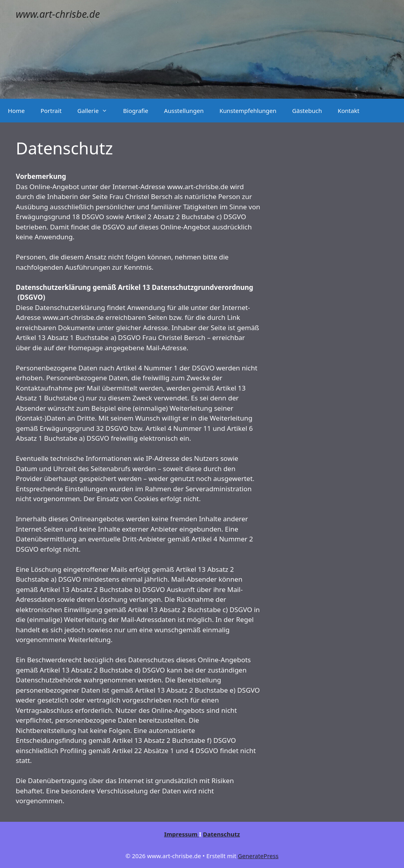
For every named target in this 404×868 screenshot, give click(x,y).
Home (16, 111)
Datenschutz (221, 834)
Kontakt (349, 111)
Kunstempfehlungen (248, 111)
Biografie (136, 111)
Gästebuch (307, 111)
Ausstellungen (184, 111)
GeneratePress (258, 856)
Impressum (182, 834)
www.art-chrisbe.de (58, 14)
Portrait (51, 111)
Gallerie (96, 111)
